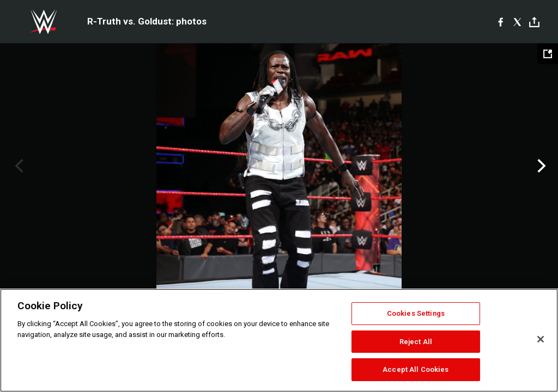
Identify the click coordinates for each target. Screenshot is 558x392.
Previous (18, 166)
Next (540, 166)
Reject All (416, 342)
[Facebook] (501, 22)
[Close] (541, 339)
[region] (279, 340)
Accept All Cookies (416, 369)
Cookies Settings (416, 313)
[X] (517, 22)
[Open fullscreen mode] (548, 54)
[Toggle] (534, 22)
